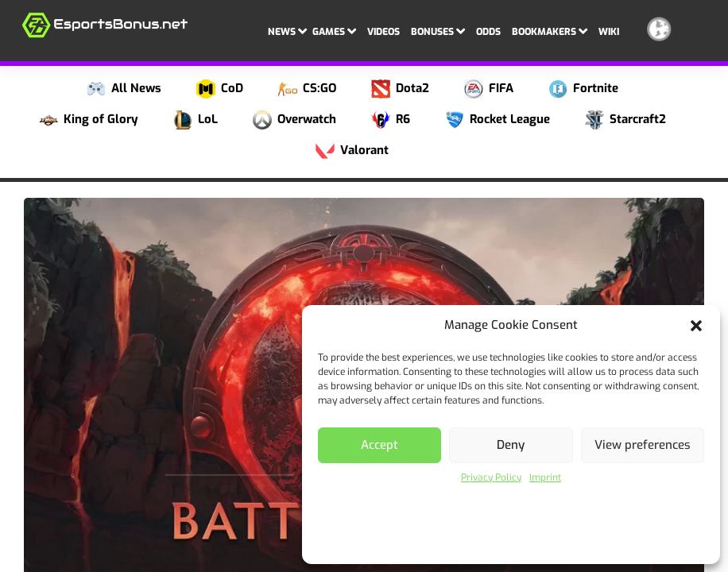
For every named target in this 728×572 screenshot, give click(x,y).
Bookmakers (550, 30)
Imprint (545, 477)
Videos (383, 32)
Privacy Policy (491, 477)
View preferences (643, 445)
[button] (696, 326)
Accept (379, 445)
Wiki (609, 32)
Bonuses (438, 30)
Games (334, 30)
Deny (511, 445)
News (287, 30)
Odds (488, 32)
